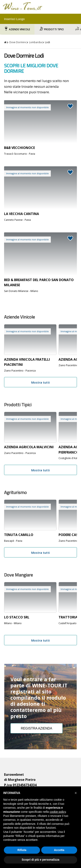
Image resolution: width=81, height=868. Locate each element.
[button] (76, 793)
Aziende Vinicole (19, 29)
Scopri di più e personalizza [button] (40, 860)
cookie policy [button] (58, 812)
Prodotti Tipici (54, 29)
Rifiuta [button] (22, 850)
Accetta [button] (59, 850)
